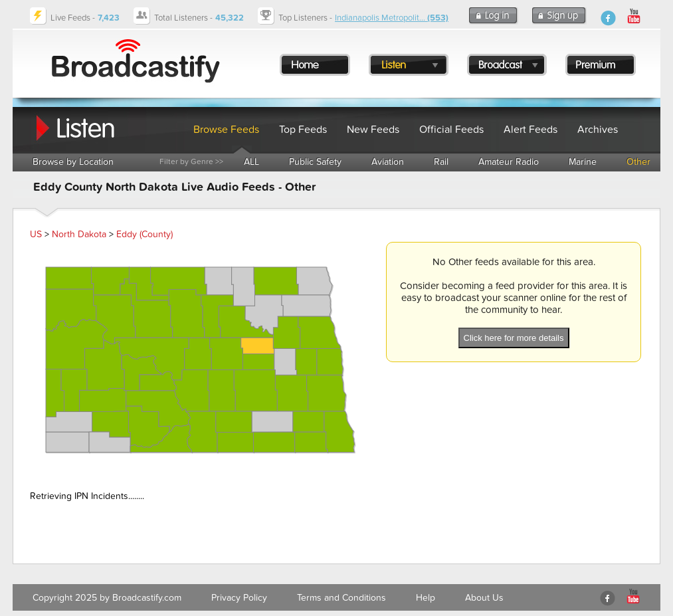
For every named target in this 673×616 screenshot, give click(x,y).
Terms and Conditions (341, 598)
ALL (251, 162)
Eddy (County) (144, 234)
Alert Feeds (530, 130)
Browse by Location (73, 162)
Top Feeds (303, 130)
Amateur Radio (509, 162)
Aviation (388, 162)
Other (638, 162)
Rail (441, 162)
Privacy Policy (239, 598)
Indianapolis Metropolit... (392, 18)
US (36, 234)
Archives (598, 130)
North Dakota (79, 234)
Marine (583, 162)
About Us (484, 598)
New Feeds (373, 130)
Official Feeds (451, 130)
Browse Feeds (226, 130)
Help (426, 598)
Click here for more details (514, 338)
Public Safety (315, 162)
